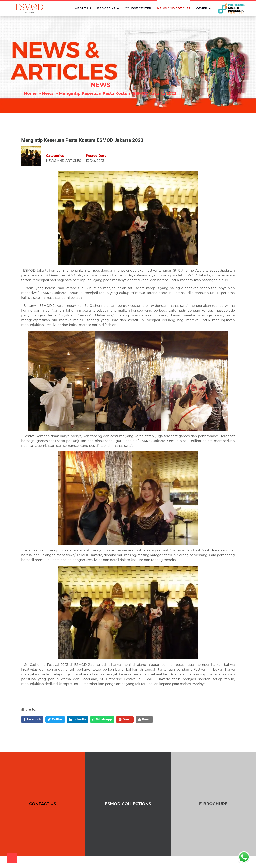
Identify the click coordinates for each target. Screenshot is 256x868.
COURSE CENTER (138, 8)
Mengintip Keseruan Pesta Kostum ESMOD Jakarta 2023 (118, 93)
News (48, 93)
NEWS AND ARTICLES (174, 8)
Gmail (138, 720)
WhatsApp (112, 720)
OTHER (202, 8)
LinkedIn (84, 720)
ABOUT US (83, 8)
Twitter (59, 720)
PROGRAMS (106, 8)
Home (30, 93)
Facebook (34, 720)
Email (159, 720)
